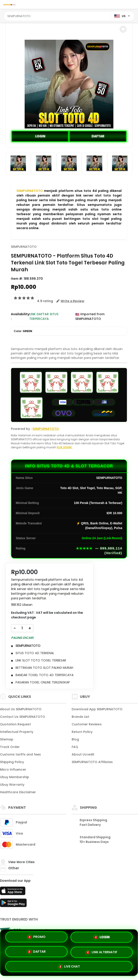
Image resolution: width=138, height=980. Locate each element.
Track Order (10, 747)
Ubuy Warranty (12, 785)
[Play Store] (13, 904)
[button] (123, 29)
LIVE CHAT (69, 966)
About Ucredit (83, 754)
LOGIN (40, 136)
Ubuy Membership (15, 777)
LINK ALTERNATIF (102, 952)
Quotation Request (15, 724)
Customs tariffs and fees (20, 754)
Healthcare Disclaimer (18, 792)
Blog (75, 739)
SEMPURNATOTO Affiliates (92, 762)
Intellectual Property (17, 732)
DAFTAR (98, 136)
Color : (23, 331)
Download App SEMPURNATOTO (97, 709)
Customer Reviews (87, 724)
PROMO (36, 937)
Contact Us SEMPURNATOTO (23, 717)
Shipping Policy (12, 762)
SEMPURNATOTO (30, 191)
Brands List (80, 717)
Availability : (20, 316)
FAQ (75, 747)
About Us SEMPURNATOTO (21, 709)
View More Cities (22, 862)
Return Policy (82, 732)
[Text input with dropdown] (58, 16)
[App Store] (13, 892)
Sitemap (7, 739)
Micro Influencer (13, 769)
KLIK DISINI (65, 447)
